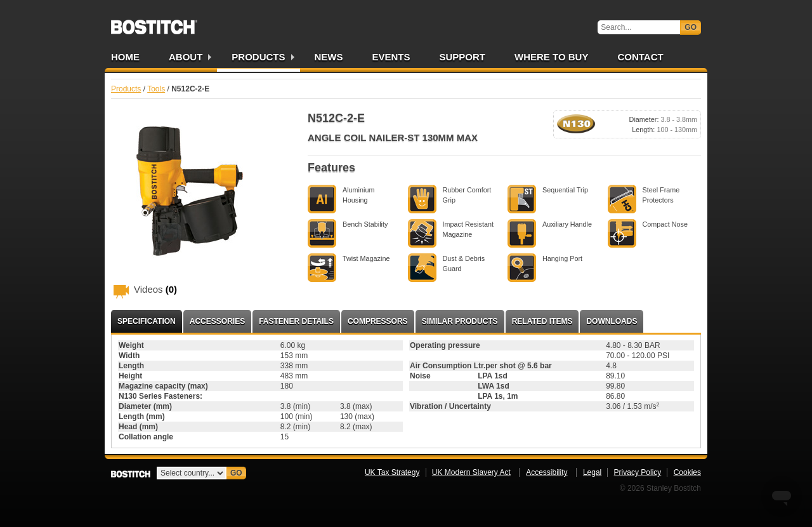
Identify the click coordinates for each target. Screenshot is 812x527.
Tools (156, 89)
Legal (592, 472)
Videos (155, 289)
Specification (147, 321)
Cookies (687, 472)
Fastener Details (296, 321)
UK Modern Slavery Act (471, 472)
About (186, 57)
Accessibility (547, 472)
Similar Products (460, 321)
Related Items (542, 321)
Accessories (217, 321)
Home (125, 57)
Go (691, 27)
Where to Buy (551, 57)
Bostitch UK (154, 23)
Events (391, 57)
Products (258, 57)
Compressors (378, 321)
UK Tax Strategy (392, 472)
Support (463, 57)
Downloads (612, 321)
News (329, 57)
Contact (640, 57)
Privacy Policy (638, 472)
